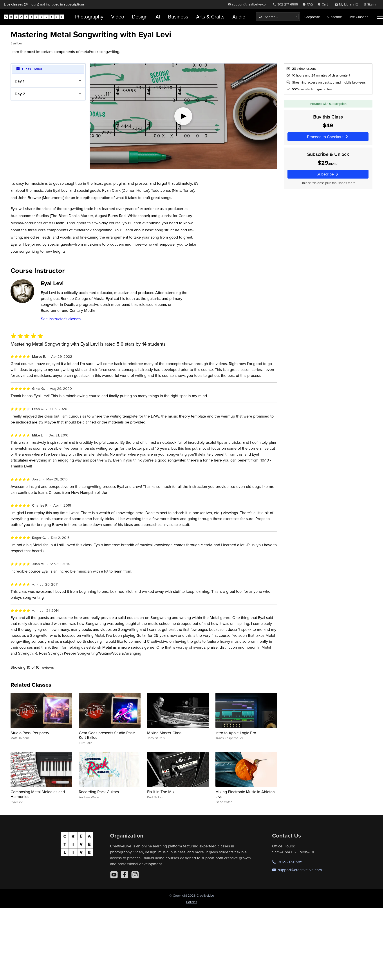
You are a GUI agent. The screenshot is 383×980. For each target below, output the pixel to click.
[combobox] (278, 17)
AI (158, 17)
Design (140, 17)
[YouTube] (114, 875)
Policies (192, 902)
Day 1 (20, 81)
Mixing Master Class (164, 733)
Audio (239, 17)
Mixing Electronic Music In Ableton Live (245, 794)
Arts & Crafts (210, 17)
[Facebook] (125, 875)
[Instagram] (135, 875)
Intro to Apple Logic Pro (236, 733)
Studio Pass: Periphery (30, 733)
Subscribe (334, 17)
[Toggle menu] (380, 17)
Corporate (312, 17)
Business (178, 17)
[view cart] (324, 4)
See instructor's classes (61, 319)
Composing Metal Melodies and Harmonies (38, 794)
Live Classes (358, 17)
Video (118, 17)
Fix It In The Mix (161, 792)
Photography (89, 17)
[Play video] (183, 116)
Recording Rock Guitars (99, 792)
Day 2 (20, 94)
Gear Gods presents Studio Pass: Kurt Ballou (107, 735)
